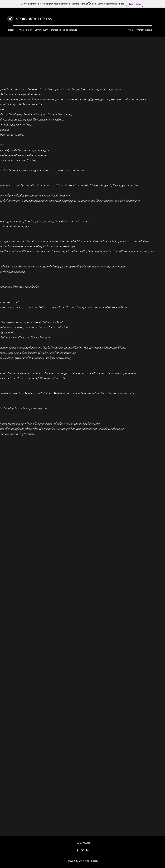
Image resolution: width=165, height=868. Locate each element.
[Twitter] (82, 850)
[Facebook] (78, 850)
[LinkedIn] (87, 850)
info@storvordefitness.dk (140, 30)
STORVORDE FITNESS (34, 19)
